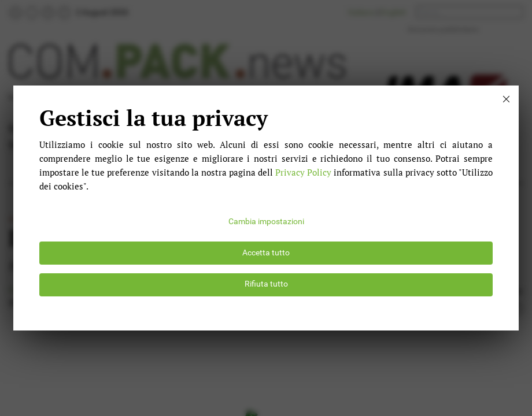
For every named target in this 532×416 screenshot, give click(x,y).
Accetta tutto (266, 253)
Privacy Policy (303, 172)
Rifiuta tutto (266, 284)
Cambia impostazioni (266, 222)
